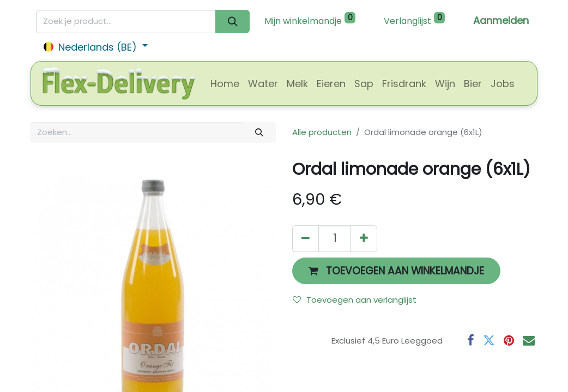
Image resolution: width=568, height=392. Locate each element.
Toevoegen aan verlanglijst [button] (355, 300)
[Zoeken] (232, 22)
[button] (396, 271)
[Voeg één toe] (364, 239)
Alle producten (322, 132)
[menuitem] (225, 84)
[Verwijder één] (306, 239)
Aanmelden (501, 20)
